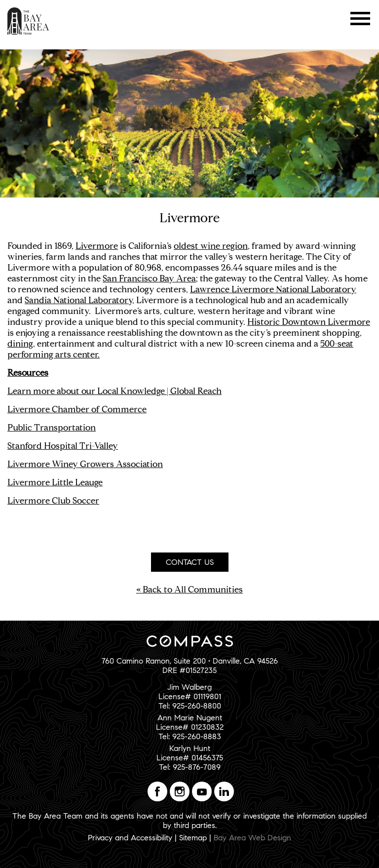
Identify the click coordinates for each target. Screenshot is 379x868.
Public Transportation (52, 428)
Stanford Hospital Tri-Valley (63, 446)
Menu (360, 19)
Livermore (97, 246)
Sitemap (193, 838)
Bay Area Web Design (252, 838)
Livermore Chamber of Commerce (77, 409)
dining (20, 344)
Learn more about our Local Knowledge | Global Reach (114, 391)
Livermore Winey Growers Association (85, 464)
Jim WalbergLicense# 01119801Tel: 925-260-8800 (190, 696)
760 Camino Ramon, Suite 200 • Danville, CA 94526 (190, 661)
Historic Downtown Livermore (309, 322)
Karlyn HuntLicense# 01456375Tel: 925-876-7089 (190, 758)
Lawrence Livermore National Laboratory (273, 289)
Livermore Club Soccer (53, 501)
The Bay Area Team (28, 21)
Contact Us (190, 562)
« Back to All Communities (189, 590)
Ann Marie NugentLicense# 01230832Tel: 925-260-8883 (190, 727)
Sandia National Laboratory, (79, 300)
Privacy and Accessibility (130, 838)
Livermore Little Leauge (55, 482)
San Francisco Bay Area (149, 278)
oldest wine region (211, 246)
